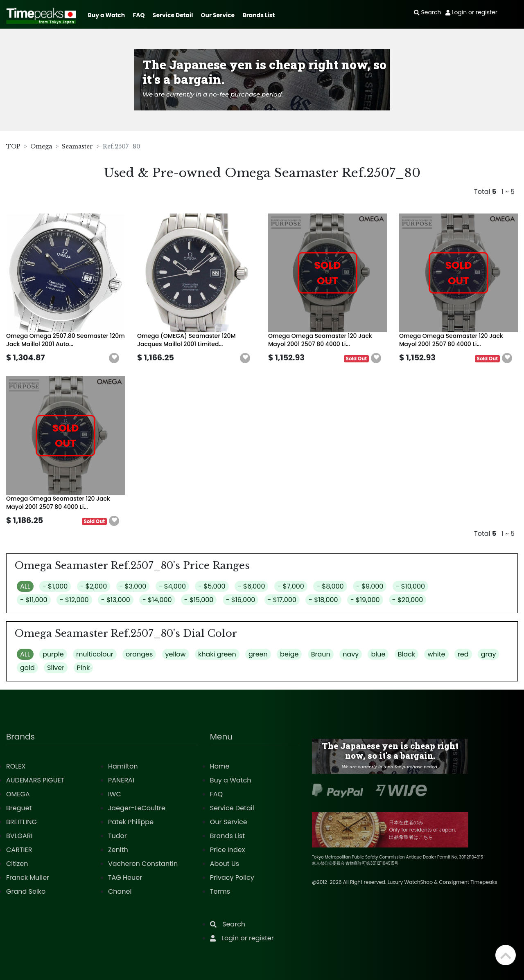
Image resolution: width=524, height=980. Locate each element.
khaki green (217, 654)
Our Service (218, 15)
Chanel (120, 891)
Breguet (19, 808)
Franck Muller (28, 878)
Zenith (118, 850)
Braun (321, 654)
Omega (41, 146)
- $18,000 (323, 600)
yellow (176, 654)
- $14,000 (157, 600)
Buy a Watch (106, 15)
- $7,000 (291, 586)
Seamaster (77, 146)
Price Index (228, 850)
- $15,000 (199, 600)
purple (53, 654)
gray (489, 654)
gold (27, 668)
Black (407, 654)
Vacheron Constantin (143, 864)
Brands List (259, 15)
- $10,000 (411, 586)
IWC (115, 794)
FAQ (139, 15)
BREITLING (21, 822)
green (258, 654)
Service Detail (173, 15)
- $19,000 (365, 600)
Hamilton (123, 766)
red (463, 654)
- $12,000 (74, 600)
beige (289, 654)
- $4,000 (172, 586)
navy (351, 654)
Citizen (17, 864)
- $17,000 (282, 600)
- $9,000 (370, 586)
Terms (220, 891)
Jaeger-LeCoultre (137, 808)
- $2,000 (94, 586)
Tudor (117, 836)
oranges (139, 654)
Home (220, 766)
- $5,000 (212, 586)
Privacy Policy (232, 878)
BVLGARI (19, 836)
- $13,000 (116, 600)
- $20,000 (408, 600)
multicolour (95, 654)
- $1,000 (55, 586)
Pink (84, 668)
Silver (56, 668)
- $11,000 (34, 600)
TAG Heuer (125, 878)
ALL (25, 586)
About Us (225, 864)
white (436, 654)
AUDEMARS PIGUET (35, 780)
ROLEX (16, 766)
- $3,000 (133, 586)
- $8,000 (330, 586)
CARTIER (19, 850)
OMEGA (18, 794)
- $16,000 (241, 600)
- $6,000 (252, 586)
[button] (114, 358)
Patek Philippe (131, 822)
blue (378, 654)
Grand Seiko (26, 891)
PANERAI (121, 780)
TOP (13, 146)
